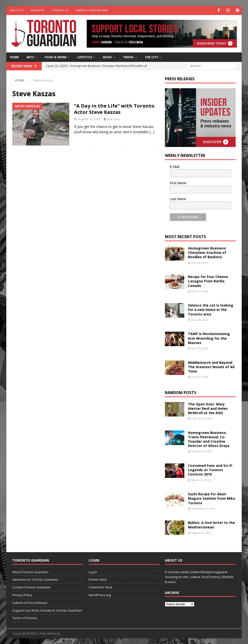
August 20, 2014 (201, 532)
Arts (30, 57)
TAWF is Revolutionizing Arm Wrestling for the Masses (209, 338)
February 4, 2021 (202, 418)
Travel (129, 57)
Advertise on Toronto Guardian (35, 579)
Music (108, 57)
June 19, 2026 (200, 348)
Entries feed (98, 579)
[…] (152, 132)
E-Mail (175, 166)
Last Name (178, 199)
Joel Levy (113, 118)
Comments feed (100, 587)
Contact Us (60, 10)
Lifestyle (85, 57)
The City (151, 57)
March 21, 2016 (201, 479)
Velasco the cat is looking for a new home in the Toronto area (211, 309)
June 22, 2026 (200, 262)
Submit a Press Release (92, 10)
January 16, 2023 (202, 451)
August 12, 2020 (89, 118)
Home (14, 57)
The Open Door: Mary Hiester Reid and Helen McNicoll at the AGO (208, 408)
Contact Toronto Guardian (31, 587)
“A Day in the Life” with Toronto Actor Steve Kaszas (114, 108)
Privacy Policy (22, 594)
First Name (178, 183)
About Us (17, 10)
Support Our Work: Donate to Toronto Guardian (47, 610)
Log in (93, 571)
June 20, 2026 (200, 319)
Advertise (37, 10)
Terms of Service (25, 618)
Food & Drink (56, 57)
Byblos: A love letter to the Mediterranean (211, 524)
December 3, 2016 (203, 508)
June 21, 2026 (200, 291)
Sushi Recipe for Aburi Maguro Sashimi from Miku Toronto (212, 498)
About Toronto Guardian (30, 571)
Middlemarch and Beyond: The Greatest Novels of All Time (211, 366)
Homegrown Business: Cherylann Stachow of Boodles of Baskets (207, 252)
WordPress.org (100, 594)
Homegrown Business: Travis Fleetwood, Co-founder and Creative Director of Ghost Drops (209, 439)
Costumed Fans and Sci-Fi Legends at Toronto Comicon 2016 (210, 470)
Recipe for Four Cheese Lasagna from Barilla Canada (208, 281)
